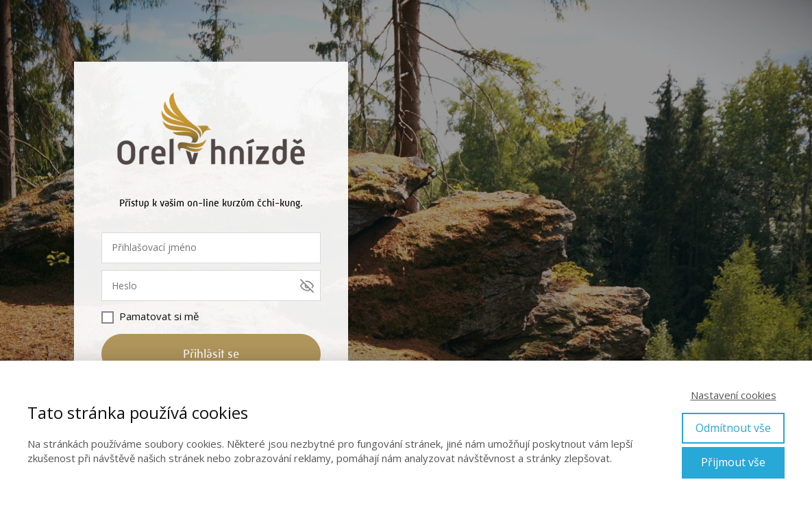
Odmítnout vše (733, 428)
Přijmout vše (733, 462)
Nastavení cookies (734, 395)
